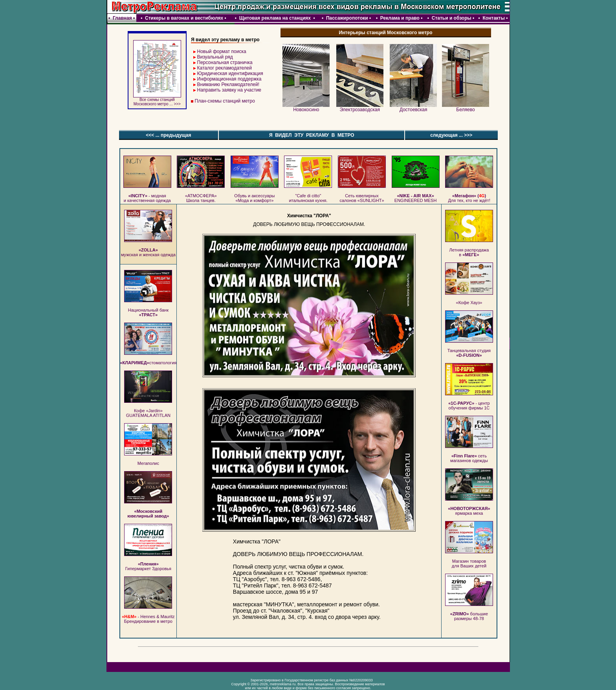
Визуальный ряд (215, 57)
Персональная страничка (225, 62)
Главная (122, 18)
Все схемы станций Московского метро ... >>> (157, 100)
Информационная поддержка (229, 79)
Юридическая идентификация (230, 73)
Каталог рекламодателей (225, 68)
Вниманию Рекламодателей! (228, 84)
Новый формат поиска (222, 51)
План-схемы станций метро (225, 101)
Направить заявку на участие (229, 90)
